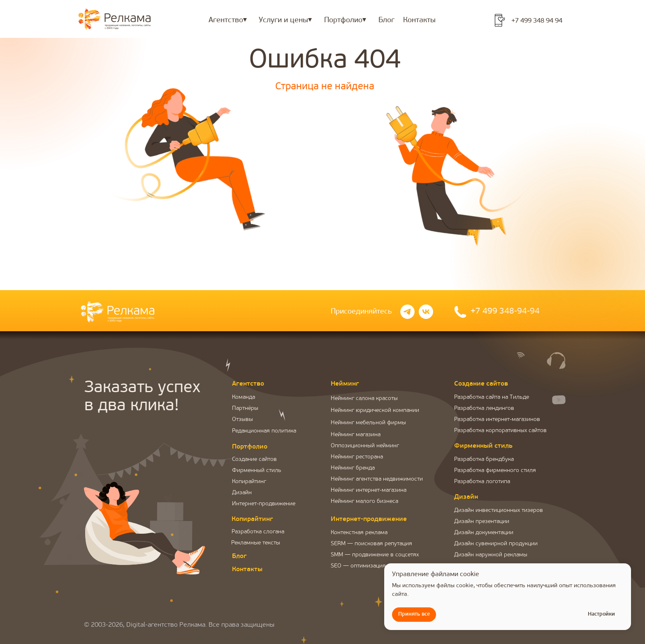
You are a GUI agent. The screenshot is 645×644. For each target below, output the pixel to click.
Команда (244, 397)
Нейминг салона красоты (364, 399)
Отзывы (242, 420)
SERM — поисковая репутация (371, 544)
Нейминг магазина (356, 435)
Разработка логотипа (482, 482)
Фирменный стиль (257, 471)
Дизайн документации (484, 533)
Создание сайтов (254, 459)
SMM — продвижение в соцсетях (375, 555)
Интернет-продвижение (264, 504)
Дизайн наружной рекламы (491, 555)
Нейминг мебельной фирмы (368, 423)
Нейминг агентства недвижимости (377, 479)
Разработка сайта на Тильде (492, 397)
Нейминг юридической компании (375, 410)
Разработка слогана (258, 532)
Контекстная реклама (359, 533)
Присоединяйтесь (361, 312)
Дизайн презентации (482, 522)
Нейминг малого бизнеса (364, 501)
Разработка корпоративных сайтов (500, 431)
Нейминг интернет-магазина (369, 490)
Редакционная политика (264, 431)
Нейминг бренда (353, 468)
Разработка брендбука (484, 459)
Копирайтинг (249, 482)
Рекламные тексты (256, 543)
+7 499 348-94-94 (505, 312)
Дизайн (242, 493)
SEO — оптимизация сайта (366, 566)
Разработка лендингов (484, 408)
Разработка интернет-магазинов (497, 420)
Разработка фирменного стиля (495, 471)
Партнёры (245, 408)
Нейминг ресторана (357, 457)
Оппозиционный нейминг (365, 446)
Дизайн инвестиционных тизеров (499, 510)
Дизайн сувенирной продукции (496, 544)
